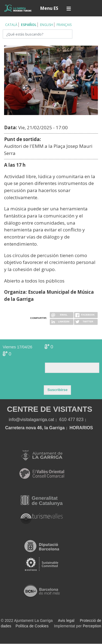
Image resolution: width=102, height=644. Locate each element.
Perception (92, 626)
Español (29, 25)
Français (64, 25)
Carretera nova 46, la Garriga (35, 428)
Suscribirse (57, 390)
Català (11, 25)
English (47, 25)
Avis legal (66, 621)
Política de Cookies (32, 626)
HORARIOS (81, 428)
